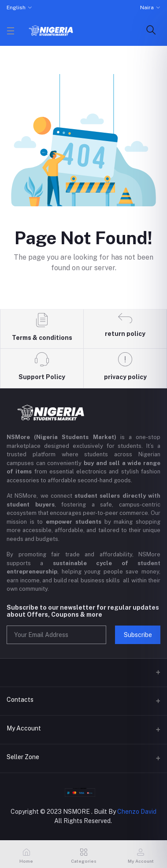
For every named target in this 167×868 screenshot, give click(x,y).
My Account (24, 728)
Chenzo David (137, 812)
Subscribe (138, 635)
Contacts (20, 700)
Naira (147, 7)
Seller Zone (23, 757)
